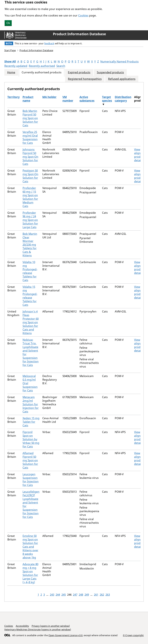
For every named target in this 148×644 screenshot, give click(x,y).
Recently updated (16, 66)
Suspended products (110, 72)
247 (75, 595)
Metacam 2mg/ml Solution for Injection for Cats (31, 404)
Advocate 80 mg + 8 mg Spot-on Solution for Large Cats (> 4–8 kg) (30, 573)
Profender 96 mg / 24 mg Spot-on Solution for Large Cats (30, 220)
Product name (28, 99)
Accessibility (22, 626)
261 (96, 595)
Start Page (10, 50)
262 (102, 595)
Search (61, 66)
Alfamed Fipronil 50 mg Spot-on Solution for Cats (30, 460)
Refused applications (122, 79)
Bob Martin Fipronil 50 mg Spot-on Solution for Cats (30, 118)
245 (64, 595)
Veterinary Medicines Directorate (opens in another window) (38, 630)
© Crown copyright (133, 635)
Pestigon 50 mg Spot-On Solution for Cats (30, 176)
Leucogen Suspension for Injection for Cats (31, 480)
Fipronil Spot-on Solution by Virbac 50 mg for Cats (31, 439)
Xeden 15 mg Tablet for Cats (31, 422)
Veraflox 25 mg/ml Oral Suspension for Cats (30, 137)
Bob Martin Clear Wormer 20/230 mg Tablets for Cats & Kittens (30, 245)
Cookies (83, 15)
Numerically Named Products (119, 62)
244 (58, 595)
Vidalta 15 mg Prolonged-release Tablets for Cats (30, 296)
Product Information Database (79, 34)
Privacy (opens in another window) (51, 626)
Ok (8, 23)
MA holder (49, 97)
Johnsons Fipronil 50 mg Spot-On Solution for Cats (30, 157)
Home (11, 72)
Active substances (87, 99)
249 (87, 595)
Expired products (79, 72)
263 (108, 595)
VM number (68, 99)
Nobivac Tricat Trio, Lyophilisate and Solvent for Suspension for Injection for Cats (31, 352)
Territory (14, 97)
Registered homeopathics (85, 79)
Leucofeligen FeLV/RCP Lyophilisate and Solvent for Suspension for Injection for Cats (31, 504)
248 (81, 595)
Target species (107, 99)
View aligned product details (139, 155)
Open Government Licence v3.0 (65, 635)
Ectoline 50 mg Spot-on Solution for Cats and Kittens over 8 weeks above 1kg (30, 547)
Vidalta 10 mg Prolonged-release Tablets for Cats (30, 271)
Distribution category (123, 99)
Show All (10, 62)
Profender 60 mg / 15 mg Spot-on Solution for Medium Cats (30, 197)
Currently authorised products (42, 72)
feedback (49, 43)
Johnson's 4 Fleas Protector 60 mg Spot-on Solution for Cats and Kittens (31, 322)
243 (52, 595)
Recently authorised (42, 66)
